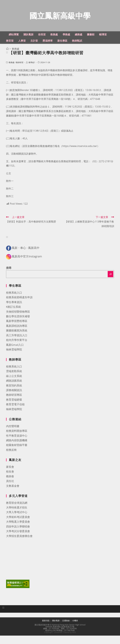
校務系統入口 (14, 307)
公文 (9, 187)
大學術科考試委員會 (18, 531)
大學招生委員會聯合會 (19, 550)
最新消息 (46, 632)
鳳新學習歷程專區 (17, 335)
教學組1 (32, 77)
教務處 (12, 77)
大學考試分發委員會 (18, 545)
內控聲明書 (13, 440)
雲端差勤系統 (14, 385)
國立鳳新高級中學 (60, 23)
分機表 (75, 632)
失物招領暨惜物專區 (18, 326)
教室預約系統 (14, 400)
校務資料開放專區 (17, 445)
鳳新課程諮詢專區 (17, 340)
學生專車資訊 (14, 316)
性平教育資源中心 (17, 450)
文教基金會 (13, 500)
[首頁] (7, 63)
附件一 (10, 195)
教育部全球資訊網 (17, 517)
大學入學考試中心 (17, 526)
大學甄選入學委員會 (18, 536)
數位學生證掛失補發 (18, 330)
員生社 (10, 495)
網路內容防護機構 (17, 454)
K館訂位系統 (13, 321)
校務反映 (11, 464)
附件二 (10, 203)
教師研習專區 (14, 409)
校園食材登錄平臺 (17, 459)
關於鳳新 (56, 632)
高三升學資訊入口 (17, 349)
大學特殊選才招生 (17, 522)
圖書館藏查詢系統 (17, 345)
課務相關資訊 (14, 404)
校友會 (10, 486)
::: (5, 48)
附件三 (10, 210)
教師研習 (20, 77)
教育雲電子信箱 (15, 418)
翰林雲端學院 (14, 364)
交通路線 (66, 632)
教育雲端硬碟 (14, 414)
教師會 (10, 490)
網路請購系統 (14, 395)
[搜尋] (110, 288)
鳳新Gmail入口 (15, 359)
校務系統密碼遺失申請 (19, 311)
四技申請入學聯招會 (18, 541)
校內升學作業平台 (17, 354)
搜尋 (9, 282)
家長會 (10, 481)
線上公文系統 (14, 390)
